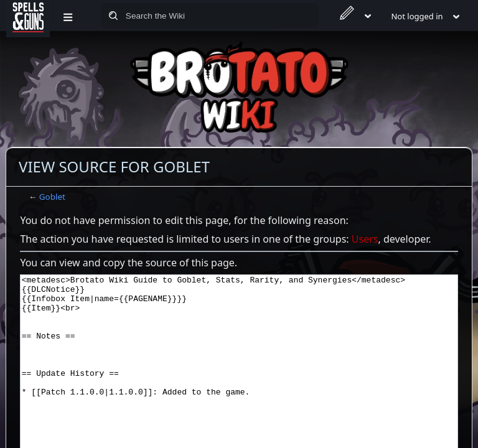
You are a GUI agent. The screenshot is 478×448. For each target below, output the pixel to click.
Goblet (52, 197)
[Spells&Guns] (28, 16)
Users (365, 239)
